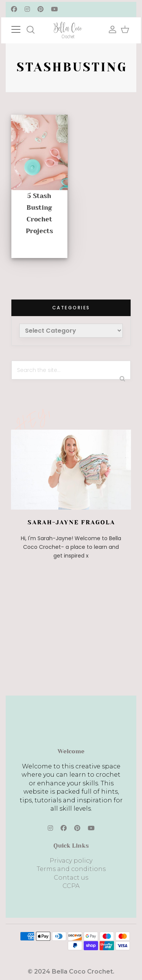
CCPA (71, 886)
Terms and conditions (71, 869)
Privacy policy (71, 861)
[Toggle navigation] (23, 28)
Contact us (71, 878)
